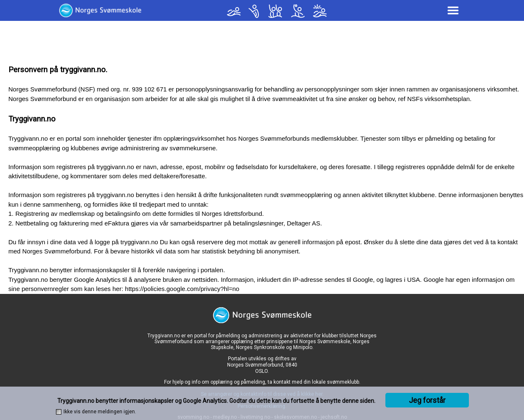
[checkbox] (59, 412)
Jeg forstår (427, 400)
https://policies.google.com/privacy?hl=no (182, 289)
